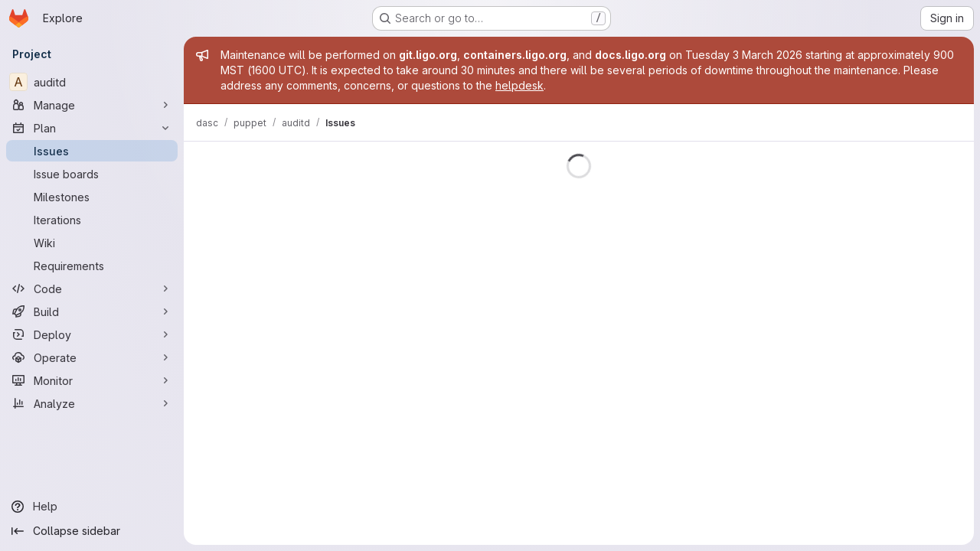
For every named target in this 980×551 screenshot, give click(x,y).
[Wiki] (92, 243)
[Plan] (92, 128)
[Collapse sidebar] (92, 531)
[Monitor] (92, 380)
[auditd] (92, 82)
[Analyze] (92, 403)
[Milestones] (92, 197)
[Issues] (92, 151)
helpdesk (519, 85)
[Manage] (92, 105)
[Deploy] (92, 334)
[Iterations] (92, 220)
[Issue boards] (92, 174)
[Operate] (92, 357)
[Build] (92, 311)
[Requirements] (92, 266)
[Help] (92, 507)
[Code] (92, 289)
